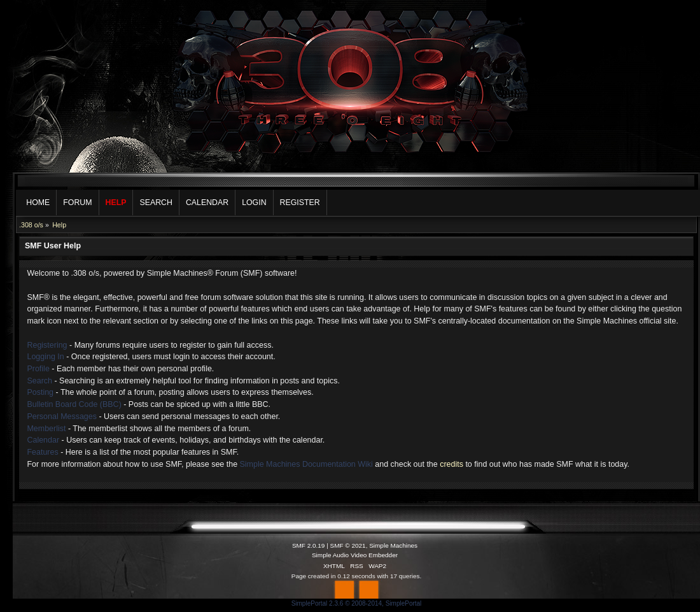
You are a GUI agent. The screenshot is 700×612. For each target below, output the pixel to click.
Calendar (43, 440)
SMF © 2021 (348, 545)
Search (39, 381)
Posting (40, 392)
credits (451, 464)
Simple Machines (393, 545)
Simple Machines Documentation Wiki (306, 464)
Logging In (45, 357)
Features (42, 452)
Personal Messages (62, 416)
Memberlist (46, 429)
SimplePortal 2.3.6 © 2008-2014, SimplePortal (357, 603)
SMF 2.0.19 (309, 545)
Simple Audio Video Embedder (355, 555)
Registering (47, 345)
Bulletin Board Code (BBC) (74, 404)
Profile (38, 369)
